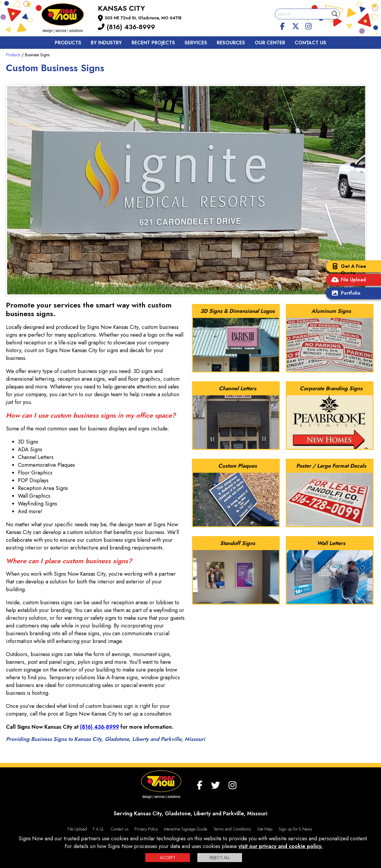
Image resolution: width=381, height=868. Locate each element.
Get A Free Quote (348, 270)
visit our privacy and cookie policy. (281, 846)
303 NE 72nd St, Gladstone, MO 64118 (143, 18)
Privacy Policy (146, 829)
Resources (231, 43)
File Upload (347, 280)
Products (68, 43)
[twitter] (296, 25)
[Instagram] (308, 25)
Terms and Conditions (232, 829)
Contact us (310, 43)
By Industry (106, 43)
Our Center (270, 43)
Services (196, 43)
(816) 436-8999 (127, 27)
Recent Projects (153, 43)
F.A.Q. (99, 829)
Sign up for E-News (295, 829)
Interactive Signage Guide (185, 829)
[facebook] (282, 25)
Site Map (265, 829)
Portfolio (345, 294)
